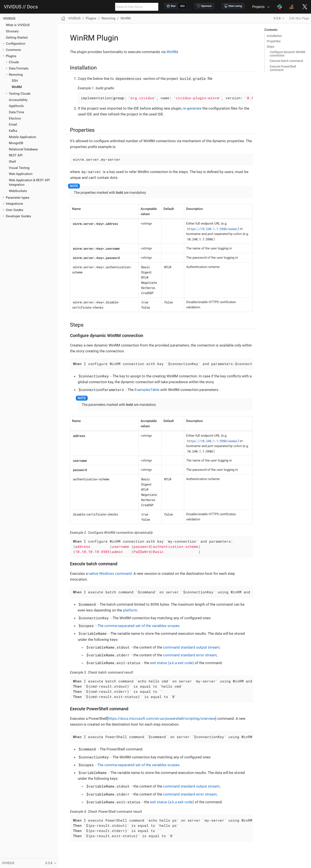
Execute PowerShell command (283, 68)
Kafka (13, 131)
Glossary (12, 31)
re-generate (192, 108)
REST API (16, 155)
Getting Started (17, 38)
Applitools (16, 106)
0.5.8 (277, 18)
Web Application (21, 174)
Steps (271, 47)
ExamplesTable (147, 390)
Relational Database (23, 149)
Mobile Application (22, 137)
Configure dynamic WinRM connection (287, 54)
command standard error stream (190, 655)
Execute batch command (286, 61)
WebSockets (18, 191)
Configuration (16, 44)
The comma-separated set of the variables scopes (138, 626)
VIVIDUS (9, 19)
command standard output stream (191, 647)
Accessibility (18, 100)
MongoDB (16, 143)
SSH (15, 81)
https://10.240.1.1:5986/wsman (212, 229)
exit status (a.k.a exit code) (172, 663)
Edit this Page (299, 18)
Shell (12, 162)
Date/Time (17, 112)
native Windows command (110, 573)
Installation (274, 36)
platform (130, 610)
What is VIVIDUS (18, 25)
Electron (15, 118)
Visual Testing (19, 168)
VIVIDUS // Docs (21, 7)
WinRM (17, 87)
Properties (274, 41)
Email (13, 124)
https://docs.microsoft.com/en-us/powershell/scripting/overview (162, 718)
